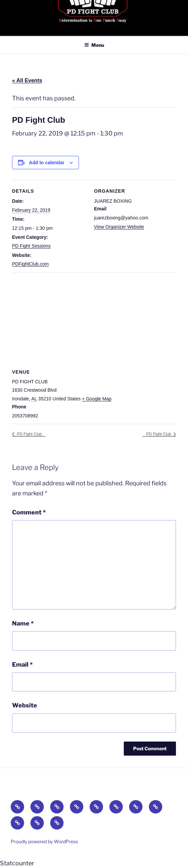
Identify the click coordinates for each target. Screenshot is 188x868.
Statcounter (17, 863)
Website (25, 705)
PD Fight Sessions (31, 246)
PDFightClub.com (30, 264)
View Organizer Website (119, 227)
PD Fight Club (29, 434)
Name (23, 623)
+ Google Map (97, 399)
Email (22, 664)
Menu (94, 45)
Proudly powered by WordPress (44, 841)
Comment (29, 512)
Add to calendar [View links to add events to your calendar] (47, 163)
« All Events (27, 80)
